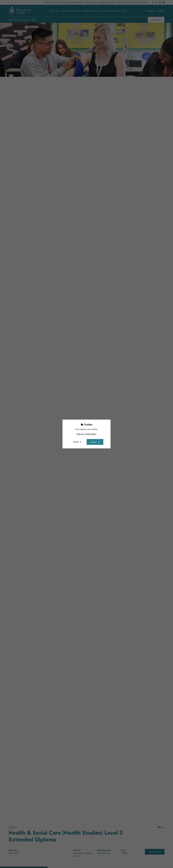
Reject (76, 442)
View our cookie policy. (87, 434)
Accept (93, 442)
